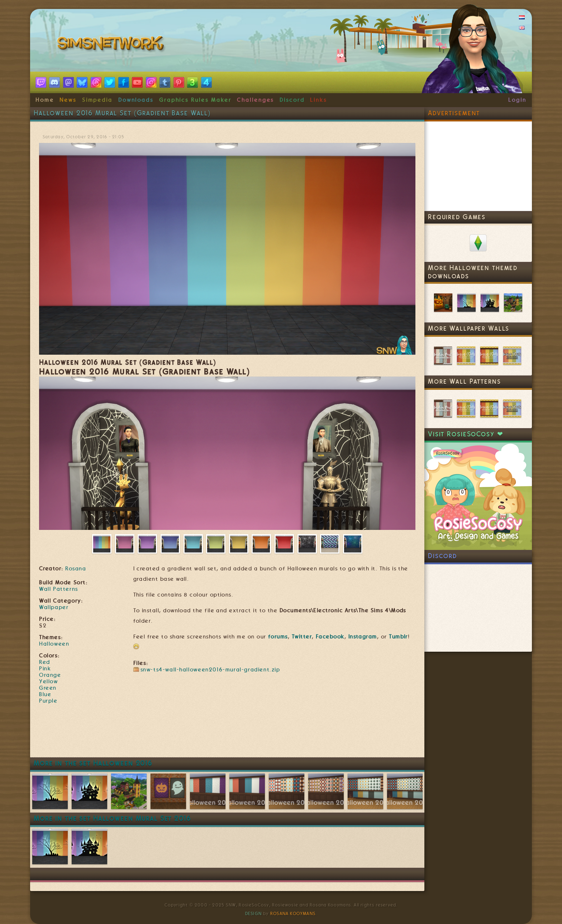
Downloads (136, 100)
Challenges (255, 100)
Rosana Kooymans (293, 914)
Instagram (363, 637)
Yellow (49, 681)
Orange (50, 675)
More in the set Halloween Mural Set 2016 (112, 818)
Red (45, 662)
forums (278, 637)
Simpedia (97, 100)
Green (48, 688)
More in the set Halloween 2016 (93, 763)
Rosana (76, 569)
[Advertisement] (227, 736)
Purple (48, 701)
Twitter (302, 637)
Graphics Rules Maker (195, 100)
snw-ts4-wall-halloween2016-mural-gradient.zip (210, 670)
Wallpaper (54, 607)
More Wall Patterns (465, 381)
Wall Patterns (59, 589)
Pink (45, 669)
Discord (292, 100)
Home (45, 100)
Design (253, 914)
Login (517, 100)
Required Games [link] (457, 217)
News (68, 100)
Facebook (330, 637)
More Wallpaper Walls (469, 328)
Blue (45, 694)
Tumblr (398, 637)
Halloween (54, 644)
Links (318, 100)
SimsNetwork (112, 45)
